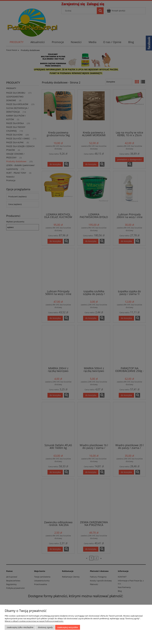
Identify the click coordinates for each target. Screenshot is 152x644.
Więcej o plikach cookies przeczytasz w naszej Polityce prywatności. (34, 621)
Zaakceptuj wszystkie (68, 627)
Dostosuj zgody (45, 627)
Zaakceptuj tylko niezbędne (20, 627)
